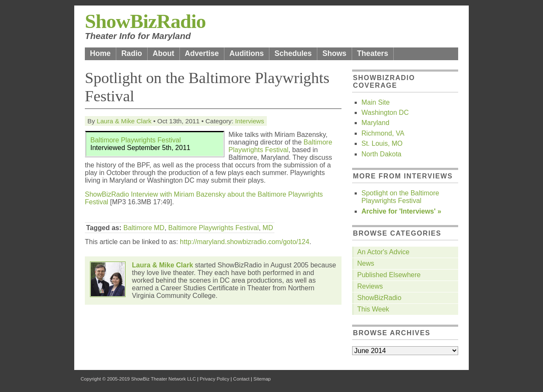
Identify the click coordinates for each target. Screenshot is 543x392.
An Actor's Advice (383, 252)
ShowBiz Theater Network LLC (164, 379)
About (164, 53)
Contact (242, 379)
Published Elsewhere (389, 275)
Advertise (202, 53)
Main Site (376, 102)
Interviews (249, 121)
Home (100, 53)
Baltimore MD (144, 228)
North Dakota (381, 154)
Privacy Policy (215, 379)
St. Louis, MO (382, 143)
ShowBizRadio (145, 21)
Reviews (370, 286)
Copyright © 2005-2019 (105, 379)
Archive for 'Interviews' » (401, 211)
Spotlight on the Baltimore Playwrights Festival (400, 197)
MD (268, 228)
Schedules (293, 53)
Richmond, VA (383, 133)
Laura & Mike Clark (124, 121)
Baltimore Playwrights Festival (136, 140)
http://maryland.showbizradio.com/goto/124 (245, 242)
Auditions (247, 53)
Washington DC (385, 113)
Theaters (373, 53)
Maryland (375, 123)
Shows (334, 53)
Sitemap (262, 379)
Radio (132, 53)
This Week (373, 309)
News (366, 263)
